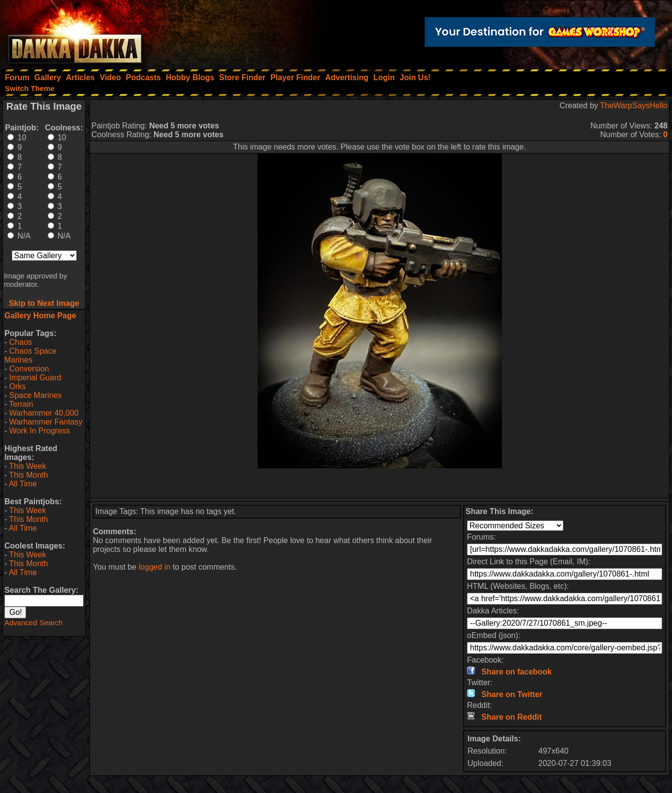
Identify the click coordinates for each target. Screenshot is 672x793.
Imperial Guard (35, 378)
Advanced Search (33, 623)
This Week (27, 466)
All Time (23, 484)
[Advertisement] (380, 483)
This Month (28, 475)
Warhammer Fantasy (46, 422)
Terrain (21, 404)
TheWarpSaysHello (634, 106)
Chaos (21, 342)
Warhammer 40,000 (44, 413)
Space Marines (36, 395)
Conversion (29, 369)
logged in (155, 567)
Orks (18, 386)
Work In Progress (40, 431)
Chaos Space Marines (30, 355)
